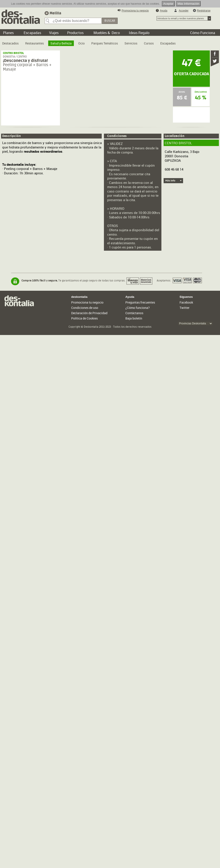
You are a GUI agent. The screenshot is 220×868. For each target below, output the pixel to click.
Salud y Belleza (61, 43)
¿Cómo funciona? (138, 308)
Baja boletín (134, 318)
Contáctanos (134, 313)
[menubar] (90, 42)
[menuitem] (10, 42)
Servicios (131, 43)
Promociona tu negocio (135, 11)
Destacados (10, 43)
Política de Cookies (84, 318)
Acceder (184, 11)
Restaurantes (34, 43)
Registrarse (204, 11)
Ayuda (164, 11)
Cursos (149, 43)
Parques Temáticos (105, 43)
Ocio (81, 43)
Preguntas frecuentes (140, 302)
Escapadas (168, 43)
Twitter (185, 308)
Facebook (186, 302)
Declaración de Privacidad (89, 313)
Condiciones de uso (85, 308)
